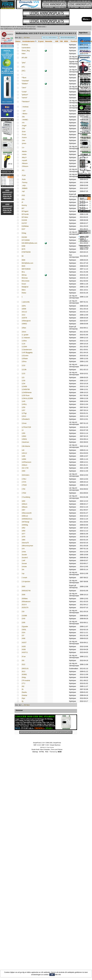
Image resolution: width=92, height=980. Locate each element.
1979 (23, 537)
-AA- (23, 123)
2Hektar (24, 695)
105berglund (26, 321)
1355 (23, 433)
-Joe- (23, 140)
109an (24, 328)
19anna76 (25, 543)
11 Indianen (26, 338)
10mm (24, 332)
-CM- (23, 129)
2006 (23, 595)
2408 (23, 638)
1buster (24, 555)
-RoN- (24, 179)
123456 (24, 387)
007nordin (25, 214)
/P (22, 202)
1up (23, 573)
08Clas (24, 275)
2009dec (25, 599)
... (23, 38)
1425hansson (26, 462)
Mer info (58, 975)
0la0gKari (25, 287)
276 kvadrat (26, 681)
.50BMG (25, 188)
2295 (23, 623)
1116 (23, 344)
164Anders (25, 475)
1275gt (24, 413)
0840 (23, 266)
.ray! (23, 191)
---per (24, 111)
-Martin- (24, 151)
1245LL (24, 404)
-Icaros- (24, 138)
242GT (24, 643)
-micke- (24, 154)
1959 (23, 531)
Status (18, 41)
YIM (61, 41)
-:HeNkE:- (25, 120)
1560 (23, 471)
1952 (23, 528)
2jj (22, 701)
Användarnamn (29, 41)
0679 (23, 249)
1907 (23, 510)
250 (23, 661)
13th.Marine (26, 446)
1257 (23, 410)
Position (74, 41)
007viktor (25, 217)
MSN (66, 41)
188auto (24, 507)
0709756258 (26, 252)
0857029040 (26, 269)
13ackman (25, 442)
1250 (23, 407)
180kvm (24, 504)
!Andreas (25, 45)
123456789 (26, 389)
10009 (24, 309)
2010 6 (24, 605)
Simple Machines (55, 745)
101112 (24, 312)
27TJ (23, 683)
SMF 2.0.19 (37, 745)
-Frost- (24, 135)
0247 (23, 229)
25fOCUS (25, 669)
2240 (23, 619)
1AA (23, 549)
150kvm (24, 465)
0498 (23, 246)
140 (23, 450)
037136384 (26, 240)
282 (23, 686)
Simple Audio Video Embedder (41, 749)
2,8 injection (26, 582)
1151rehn (25, 356)
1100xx (24, 341)
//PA (23, 199)
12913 (24, 416)
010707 (24, 223)
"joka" (24, 63)
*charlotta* (25, 81)
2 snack (24, 578)
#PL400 (24, 58)
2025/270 (25, 608)
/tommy (24, 205)
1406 (23, 456)
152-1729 (25, 468)
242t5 (24, 647)
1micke (24, 567)
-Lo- (23, 148)
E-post (41, 41)
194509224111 (27, 519)
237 (23, 636)
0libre (24, 290)
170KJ (24, 479)
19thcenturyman (27, 546)
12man (24, 423)
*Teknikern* (26, 102)
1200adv (25, 359)
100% (24, 306)
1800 (23, 501)
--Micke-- (25, 114)
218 (23, 612)
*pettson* (25, 95)
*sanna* (24, 98)
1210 (23, 365)
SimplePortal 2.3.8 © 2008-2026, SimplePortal (47, 743)
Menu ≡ (87, 19)
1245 (23, 401)
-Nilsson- (25, 163)
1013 (23, 315)
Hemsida (49, 41)
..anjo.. (24, 185)
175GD (24, 485)
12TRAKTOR (26, 427)
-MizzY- (24, 158)
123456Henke (27, 393)
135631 (24, 439)
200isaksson (26, 602)
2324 (23, 633)
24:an (24, 657)
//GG (23, 195)
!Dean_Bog (26, 51)
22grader (25, 627)
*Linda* (24, 92)
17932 (24, 493)
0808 (23, 260)
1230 (23, 381)
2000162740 (26, 591)
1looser (24, 563)
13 (22, 430)
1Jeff (23, 561)
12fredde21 (26, 419)
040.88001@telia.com (29, 243)
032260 (24, 237)
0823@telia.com (27, 263)
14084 (24, 459)
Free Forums (50, 747)
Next (28, 38)
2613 (23, 672)
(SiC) (23, 71)
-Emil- (24, 132)
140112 (24, 453)
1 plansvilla (26, 302)
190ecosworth (27, 513)
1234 (23, 384)
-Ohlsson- (25, 166)
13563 (24, 436)
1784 (23, 489)
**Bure (24, 78)
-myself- (24, 160)
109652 (24, 324)
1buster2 (25, 558)
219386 (24, 616)
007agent (25, 211)
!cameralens (26, 48)
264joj (24, 677)
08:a (23, 272)
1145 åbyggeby (27, 353)
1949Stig (25, 525)
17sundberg (26, 497)
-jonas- (24, 143)
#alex (24, 54)
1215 (23, 374)
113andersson (27, 350)
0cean (24, 284)
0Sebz (24, 293)
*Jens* (24, 88)
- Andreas (25, 107)
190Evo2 (25, 516)
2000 (23, 587)
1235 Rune (25, 395)
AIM (57, 41)
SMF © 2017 (45, 745)
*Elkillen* (25, 84)
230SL (24, 630)
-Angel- (24, 126)
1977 (23, 534)
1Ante (24, 552)
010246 (24, 220)
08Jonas (25, 278)
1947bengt (25, 522)
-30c (23, 117)
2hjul (23, 698)
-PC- (23, 170)
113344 (24, 347)
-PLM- (24, 175)
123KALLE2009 (27, 398)
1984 (23, 540)
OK (52, 975)
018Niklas (25, 226)
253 (25, 38)
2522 (23, 664)
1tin (23, 570)
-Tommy (24, 182)
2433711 (25, 652)
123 (23, 378)
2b (22, 689)
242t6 (24, 649)
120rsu (24, 362)
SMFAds (42, 747)
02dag (24, 233)
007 (23, 208)
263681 (24, 674)
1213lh (24, 370)
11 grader (25, 335)
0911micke (25, 281)
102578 (24, 318)
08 (22, 256)
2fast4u (24, 692)
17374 (24, 482)
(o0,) (23, 67)
